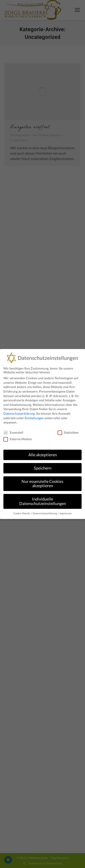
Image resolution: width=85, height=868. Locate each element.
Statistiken (68, 432)
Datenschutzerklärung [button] (45, 513)
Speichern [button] (43, 468)
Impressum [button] (66, 513)
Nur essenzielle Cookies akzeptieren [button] (42, 484)
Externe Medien (18, 439)
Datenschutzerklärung (19, 413)
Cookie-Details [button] (22, 513)
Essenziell (13, 432)
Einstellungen (34, 418)
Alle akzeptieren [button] (43, 455)
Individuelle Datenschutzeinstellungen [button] (43, 501)
